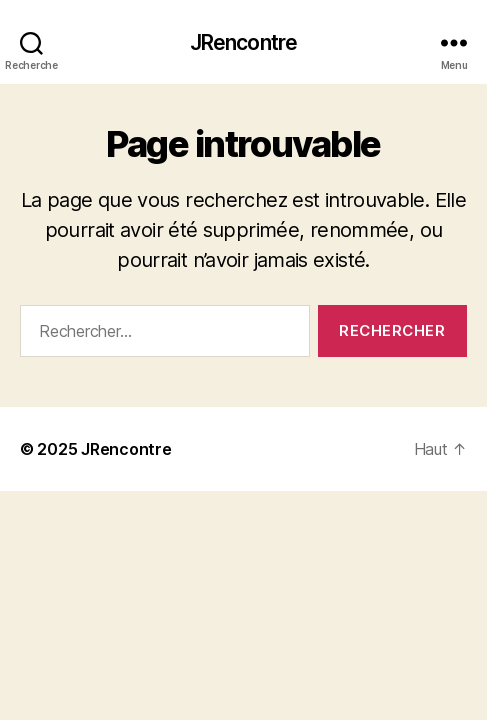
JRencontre (243, 42)
